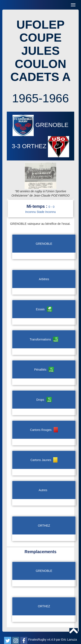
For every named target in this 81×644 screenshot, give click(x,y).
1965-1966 (40, 98)
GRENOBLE (40, 125)
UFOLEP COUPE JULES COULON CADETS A (40, 51)
